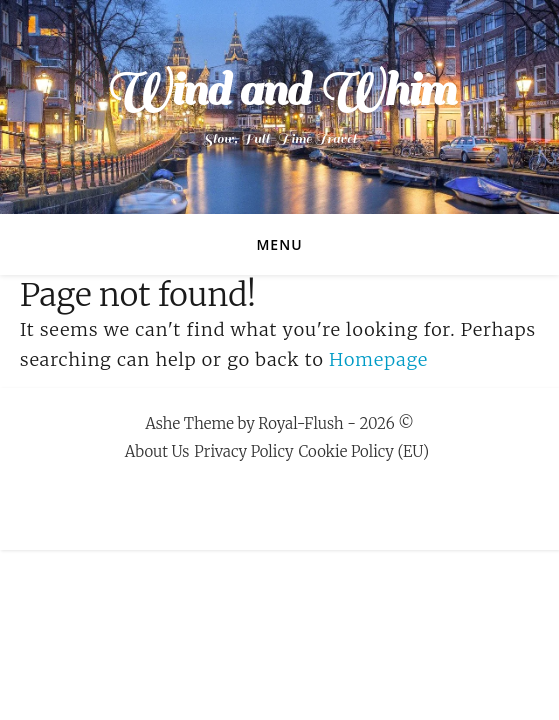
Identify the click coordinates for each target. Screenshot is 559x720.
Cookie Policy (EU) (364, 451)
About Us (157, 451)
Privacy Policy (243, 451)
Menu (279, 244)
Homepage (378, 359)
